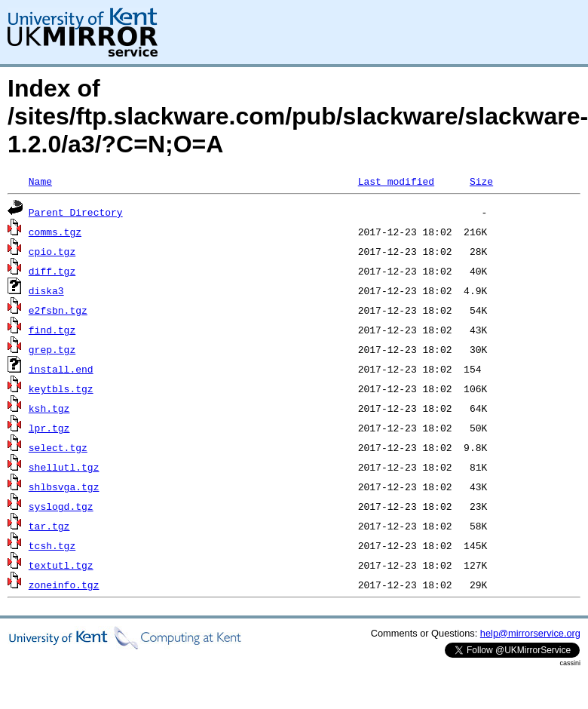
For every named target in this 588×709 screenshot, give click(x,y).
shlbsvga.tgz (64, 486)
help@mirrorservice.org (530, 633)
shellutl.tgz (64, 467)
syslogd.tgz (61, 506)
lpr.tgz (49, 428)
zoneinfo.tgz (64, 585)
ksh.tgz (49, 408)
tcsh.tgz (52, 545)
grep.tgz (52, 349)
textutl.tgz (61, 565)
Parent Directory (76, 212)
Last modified (396, 181)
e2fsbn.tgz (58, 310)
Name (40, 181)
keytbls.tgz (61, 388)
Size (481, 181)
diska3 (46, 290)
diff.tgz (52, 271)
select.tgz (58, 447)
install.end (61, 369)
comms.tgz (55, 232)
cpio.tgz (52, 251)
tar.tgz (49, 526)
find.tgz (52, 330)
